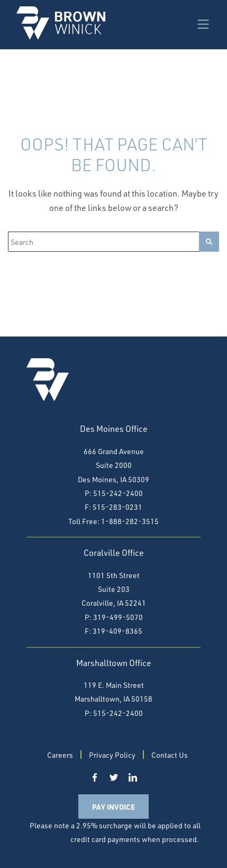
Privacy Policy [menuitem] (112, 755)
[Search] (103, 242)
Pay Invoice (113, 807)
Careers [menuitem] (60, 755)
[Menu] (203, 23)
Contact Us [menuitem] (170, 755)
